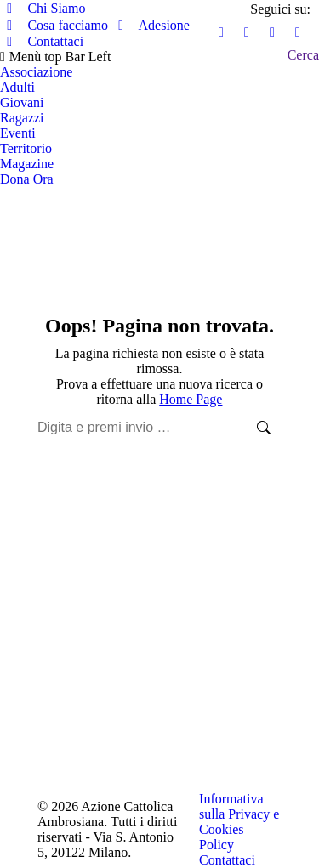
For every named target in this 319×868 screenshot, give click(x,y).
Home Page (191, 399)
